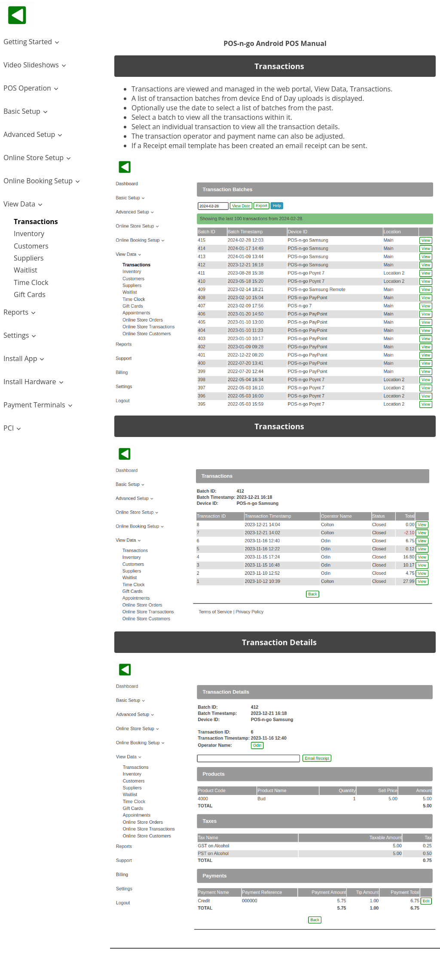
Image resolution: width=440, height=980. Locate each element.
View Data (19, 204)
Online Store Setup (34, 158)
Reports (16, 312)
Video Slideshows (31, 65)
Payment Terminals (34, 405)
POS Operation (27, 88)
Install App (20, 358)
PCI (9, 428)
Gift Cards (30, 294)
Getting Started (28, 42)
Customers (31, 246)
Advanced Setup (29, 134)
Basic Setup (22, 111)
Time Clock (31, 282)
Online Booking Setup (38, 181)
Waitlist (26, 270)
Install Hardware (30, 382)
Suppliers (29, 258)
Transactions (36, 221)
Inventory (29, 234)
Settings (16, 335)
